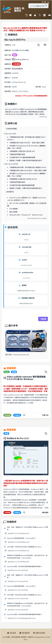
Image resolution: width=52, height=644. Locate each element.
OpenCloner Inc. (19, 82)
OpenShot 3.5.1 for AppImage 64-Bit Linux (22, 618)
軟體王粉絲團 (39, 633)
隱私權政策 (25, 633)
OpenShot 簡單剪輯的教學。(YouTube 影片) (21, 538)
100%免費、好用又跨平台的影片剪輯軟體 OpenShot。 (25, 547)
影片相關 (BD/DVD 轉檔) (21, 50)
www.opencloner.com (21, 355)
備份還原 (45, 512)
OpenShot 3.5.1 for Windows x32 (18, 533)
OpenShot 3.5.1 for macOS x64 (18, 570)
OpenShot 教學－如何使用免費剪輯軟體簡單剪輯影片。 (25, 566)
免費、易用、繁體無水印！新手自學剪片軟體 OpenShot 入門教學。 (27, 528)
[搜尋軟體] (46, 6)
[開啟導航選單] (49, 3)
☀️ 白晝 (44, 2)
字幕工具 (45, 415)
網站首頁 (12, 633)
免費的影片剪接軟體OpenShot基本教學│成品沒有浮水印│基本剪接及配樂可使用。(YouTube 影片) (27, 557)
